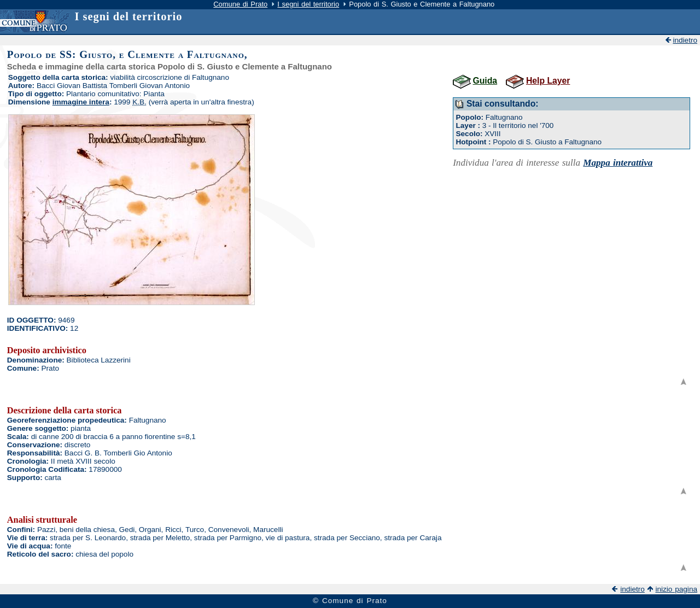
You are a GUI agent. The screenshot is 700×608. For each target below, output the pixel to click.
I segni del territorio (308, 4)
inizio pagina (676, 589)
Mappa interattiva (618, 163)
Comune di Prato (240, 4)
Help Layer (548, 81)
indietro (685, 40)
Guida (485, 81)
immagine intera (81, 102)
